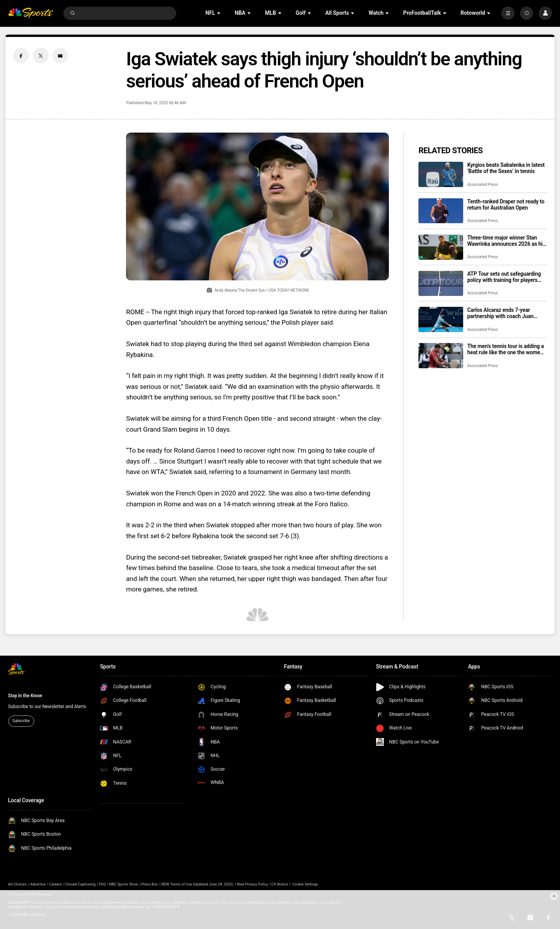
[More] (508, 13)
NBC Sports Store (124, 884)
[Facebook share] (21, 56)
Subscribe (21, 721)
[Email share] (60, 56)
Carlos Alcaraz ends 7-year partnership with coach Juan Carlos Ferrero (500, 313)
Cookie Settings (305, 884)
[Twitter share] (41, 56)
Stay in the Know (25, 696)
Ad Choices (17, 884)
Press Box (149, 884)
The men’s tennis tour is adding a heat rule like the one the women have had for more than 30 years (505, 349)
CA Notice (280, 884)
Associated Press (482, 185)
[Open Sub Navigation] (219, 13)
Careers (56, 884)
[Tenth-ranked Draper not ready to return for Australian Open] (441, 211)
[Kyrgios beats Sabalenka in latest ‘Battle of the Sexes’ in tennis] (441, 174)
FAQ (102, 884)
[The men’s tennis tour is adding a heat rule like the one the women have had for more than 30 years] (441, 356)
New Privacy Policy (252, 884)
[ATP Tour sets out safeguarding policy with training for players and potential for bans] (441, 283)
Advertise (38, 884)
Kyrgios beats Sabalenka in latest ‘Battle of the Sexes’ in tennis (506, 168)
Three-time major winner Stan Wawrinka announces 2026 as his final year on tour (506, 241)
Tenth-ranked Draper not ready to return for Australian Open (506, 205)
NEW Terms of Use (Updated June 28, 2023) (197, 884)
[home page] (31, 13)
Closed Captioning (80, 884)
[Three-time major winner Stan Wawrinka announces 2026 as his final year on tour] (441, 247)
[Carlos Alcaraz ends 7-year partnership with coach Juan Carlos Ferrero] (441, 319)
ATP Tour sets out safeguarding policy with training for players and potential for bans (504, 277)
